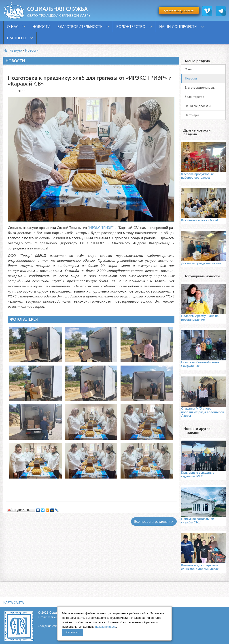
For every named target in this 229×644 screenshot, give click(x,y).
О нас (16, 26)
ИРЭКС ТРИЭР (101, 227)
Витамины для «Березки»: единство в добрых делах (200, 567)
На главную (13, 50)
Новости (41, 26)
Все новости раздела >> (154, 521)
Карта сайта (14, 602)
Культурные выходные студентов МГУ (198, 474)
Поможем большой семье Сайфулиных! (200, 364)
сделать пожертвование (179, 10)
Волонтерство (134, 26)
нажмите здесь (106, 626)
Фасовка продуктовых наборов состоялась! (197, 176)
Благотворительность (83, 26)
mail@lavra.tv (57, 617)
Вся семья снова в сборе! (199, 220)
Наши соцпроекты (182, 26)
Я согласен (73, 632)
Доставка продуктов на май (201, 263)
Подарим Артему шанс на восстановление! (200, 317)
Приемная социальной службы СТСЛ (198, 520)
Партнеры (20, 38)
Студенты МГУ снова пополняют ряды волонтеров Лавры (203, 412)
